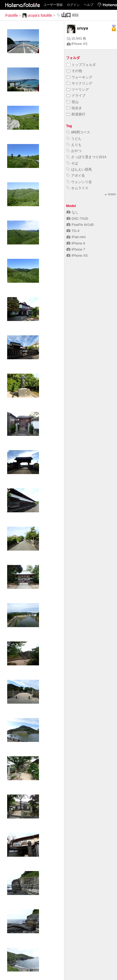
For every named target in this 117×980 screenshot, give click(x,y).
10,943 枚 (77, 38)
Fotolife (12, 15)
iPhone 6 (76, 243)
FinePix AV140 (80, 225)
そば (72, 163)
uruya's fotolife (37, 15)
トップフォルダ (81, 65)
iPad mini (76, 237)
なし (73, 212)
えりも (74, 145)
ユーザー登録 (53, 5)
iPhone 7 (76, 249)
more (110, 194)
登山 (73, 102)
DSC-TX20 (77, 219)
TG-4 (73, 231)
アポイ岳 (76, 176)
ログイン (73, 5)
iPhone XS (77, 44)
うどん (74, 139)
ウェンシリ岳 (79, 182)
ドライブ (76, 96)
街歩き (74, 108)
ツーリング (78, 89)
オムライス (77, 188)
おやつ (74, 151)
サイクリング (79, 83)
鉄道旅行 (76, 114)
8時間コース (78, 132)
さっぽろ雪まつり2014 (86, 157)
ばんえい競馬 (79, 169)
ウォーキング (79, 77)
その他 (74, 71)
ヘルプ (89, 5)
